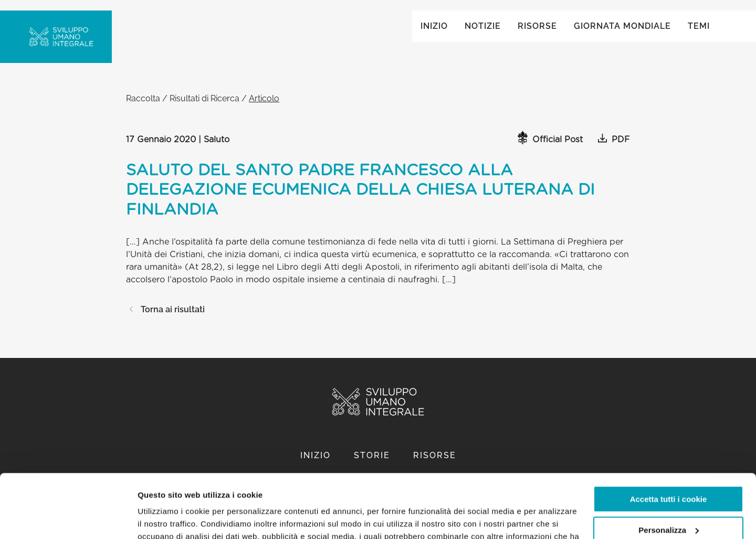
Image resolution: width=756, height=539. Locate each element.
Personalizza (669, 470)
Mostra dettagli (166, 518)
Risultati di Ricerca (204, 109)
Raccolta (143, 109)
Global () (678, 22)
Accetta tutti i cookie (669, 440)
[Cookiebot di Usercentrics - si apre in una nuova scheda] (68, 519)
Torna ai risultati (165, 320)
